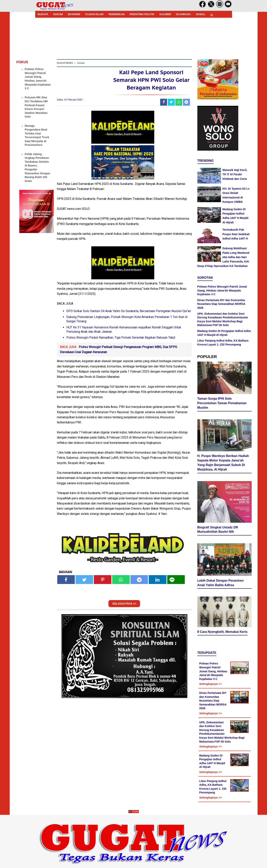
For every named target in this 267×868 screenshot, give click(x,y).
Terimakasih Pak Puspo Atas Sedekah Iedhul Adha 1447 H (236, 234)
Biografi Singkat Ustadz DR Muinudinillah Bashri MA (218, 530)
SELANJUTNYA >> (124, 606)
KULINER (165, 14)
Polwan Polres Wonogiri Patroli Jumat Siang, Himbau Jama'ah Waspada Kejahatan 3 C (222, 290)
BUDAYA (43, 14)
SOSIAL (200, 14)
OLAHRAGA (183, 14)
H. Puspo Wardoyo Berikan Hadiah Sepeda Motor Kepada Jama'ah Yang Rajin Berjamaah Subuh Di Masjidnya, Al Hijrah (223, 463)
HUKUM (58, 14)
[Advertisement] (134, 841)
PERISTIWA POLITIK (142, 14)
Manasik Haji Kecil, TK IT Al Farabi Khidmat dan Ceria (235, 174)
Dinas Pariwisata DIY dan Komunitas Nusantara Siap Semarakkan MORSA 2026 (221, 304)
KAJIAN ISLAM (94, 14)
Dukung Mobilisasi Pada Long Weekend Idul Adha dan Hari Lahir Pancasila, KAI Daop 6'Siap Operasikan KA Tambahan (223, 257)
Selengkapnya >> (211, 684)
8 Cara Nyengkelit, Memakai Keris (222, 632)
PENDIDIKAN (117, 14)
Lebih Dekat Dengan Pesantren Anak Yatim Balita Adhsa (221, 583)
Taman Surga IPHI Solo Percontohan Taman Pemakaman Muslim (222, 404)
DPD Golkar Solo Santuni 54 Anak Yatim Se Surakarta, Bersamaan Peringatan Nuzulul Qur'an (129, 313)
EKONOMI (74, 14)
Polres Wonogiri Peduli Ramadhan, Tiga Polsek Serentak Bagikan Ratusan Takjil (121, 340)
